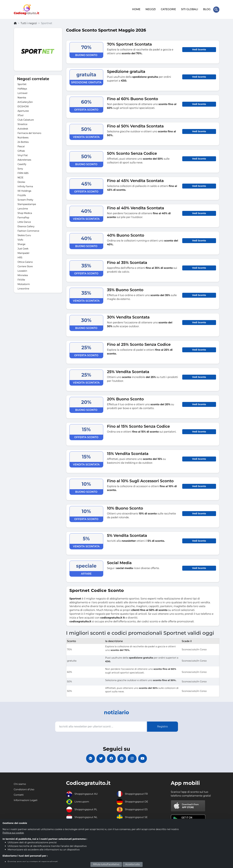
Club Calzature (26, 119)
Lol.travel (23, 93)
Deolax (21, 182)
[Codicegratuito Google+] (89, 758)
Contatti (19, 795)
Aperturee (23, 110)
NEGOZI (150, 9)
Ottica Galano (25, 262)
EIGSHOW (23, 106)
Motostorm (24, 284)
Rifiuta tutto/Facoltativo (106, 864)
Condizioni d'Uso (24, 790)
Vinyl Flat (23, 155)
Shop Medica (25, 213)
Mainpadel (23, 253)
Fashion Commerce (28, 230)
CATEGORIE (168, 9)
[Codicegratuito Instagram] (133, 758)
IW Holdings (24, 190)
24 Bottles (23, 142)
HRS (20, 257)
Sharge (22, 244)
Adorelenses (24, 159)
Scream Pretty (25, 199)
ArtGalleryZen (25, 102)
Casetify (22, 164)
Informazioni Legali (26, 800)
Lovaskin (22, 270)
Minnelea (23, 275)
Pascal (21, 146)
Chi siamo (20, 784)
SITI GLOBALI (189, 9)
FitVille (21, 279)
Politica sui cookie (13, 833)
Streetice (23, 124)
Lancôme (23, 208)
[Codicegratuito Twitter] (100, 758)
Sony (20, 168)
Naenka (22, 97)
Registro (162, 726)
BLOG (207, 9)
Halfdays (22, 88)
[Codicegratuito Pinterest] (122, 758)
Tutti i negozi (29, 23)
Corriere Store (25, 266)
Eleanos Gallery (26, 226)
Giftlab (21, 150)
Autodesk (23, 128)
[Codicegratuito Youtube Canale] (144, 758)
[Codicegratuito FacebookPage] (111, 758)
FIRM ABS (23, 173)
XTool (21, 115)
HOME (136, 9)
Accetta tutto (133, 864)
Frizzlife (22, 195)
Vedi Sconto (199, 49)
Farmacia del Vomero (30, 133)
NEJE (21, 177)
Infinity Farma (25, 186)
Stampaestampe (27, 204)
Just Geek (23, 248)
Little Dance (24, 222)
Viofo (20, 239)
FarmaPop (23, 217)
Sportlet (22, 84)
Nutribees (23, 137)
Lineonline (23, 288)
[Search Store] (216, 9)
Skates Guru (24, 235)
